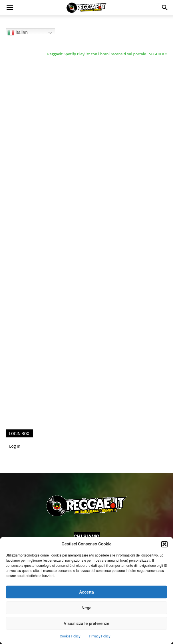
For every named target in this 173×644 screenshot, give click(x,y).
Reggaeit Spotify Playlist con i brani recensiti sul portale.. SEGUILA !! (107, 54)
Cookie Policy (70, 636)
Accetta (86, 592)
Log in (15, 446)
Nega (86, 608)
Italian (18, 33)
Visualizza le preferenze (86, 623)
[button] (164, 544)
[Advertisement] (49, 332)
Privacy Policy (100, 636)
